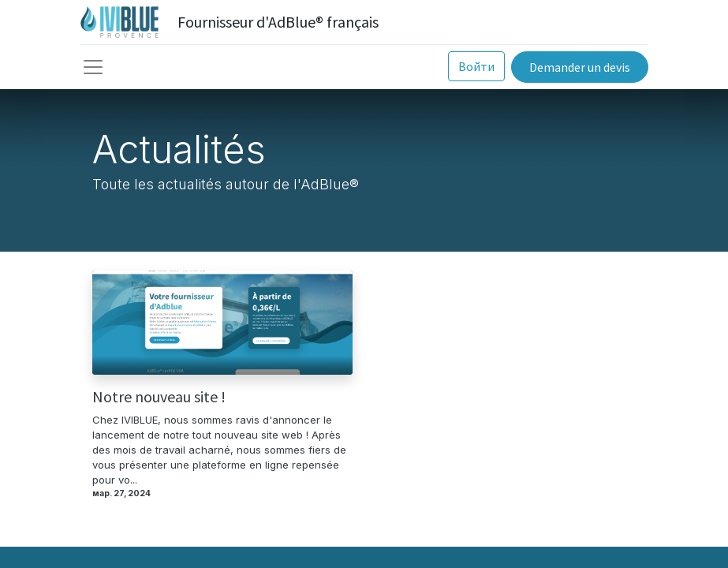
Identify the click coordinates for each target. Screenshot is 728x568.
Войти (476, 66)
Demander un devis (580, 67)
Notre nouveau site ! (159, 397)
